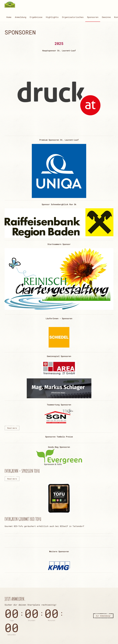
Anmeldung (21, 17)
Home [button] (9, 17)
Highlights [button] (52, 17)
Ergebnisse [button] (36, 17)
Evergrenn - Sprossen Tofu (22, 471)
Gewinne (106, 17)
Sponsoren (93, 17)
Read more (12, 428)
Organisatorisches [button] (73, 17)
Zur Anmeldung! (103, 616)
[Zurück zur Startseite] (10, 5)
